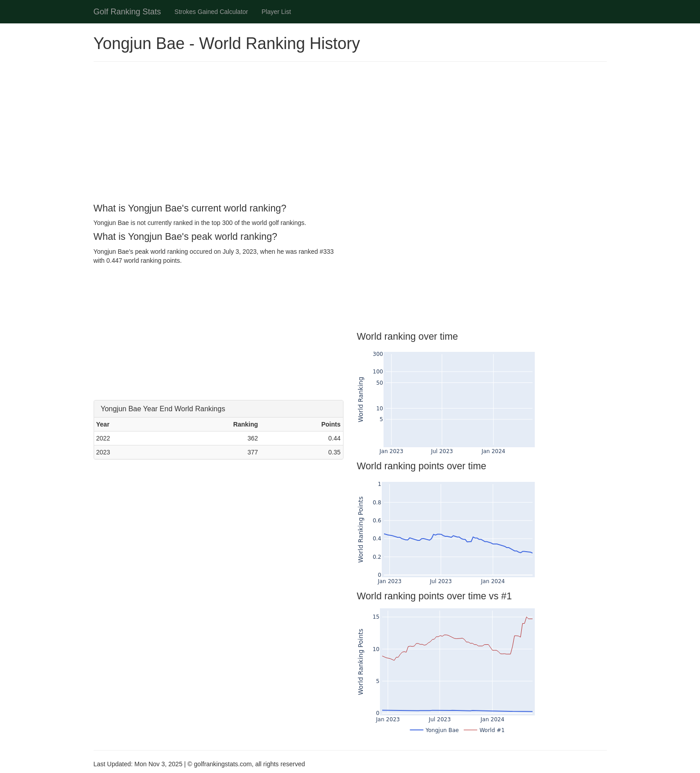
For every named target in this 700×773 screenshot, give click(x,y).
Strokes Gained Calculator (211, 12)
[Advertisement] (350, 134)
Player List (276, 12)
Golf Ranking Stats (127, 12)
